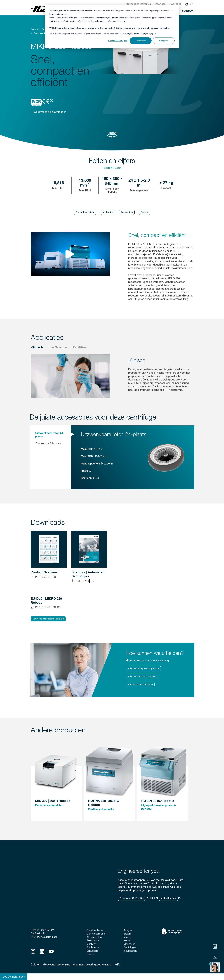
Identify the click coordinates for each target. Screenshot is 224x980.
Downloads (161, 4)
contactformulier (168, 898)
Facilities (80, 348)
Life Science (58, 348)
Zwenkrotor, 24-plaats (48, 443)
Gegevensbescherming (57, 965)
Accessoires (127, 212)
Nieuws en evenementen (138, 4)
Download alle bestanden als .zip (48, 619)
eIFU (118, 965)
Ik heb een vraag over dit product (143, 668)
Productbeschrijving (85, 212)
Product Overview (44, 573)
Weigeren (164, 41)
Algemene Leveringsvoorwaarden (93, 965)
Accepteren (141, 41)
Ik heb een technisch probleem (142, 676)
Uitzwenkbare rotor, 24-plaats (50, 435)
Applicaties (108, 212)
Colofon (35, 965)
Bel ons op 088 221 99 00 (132, 898)
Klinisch (37, 348)
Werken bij (176, 4)
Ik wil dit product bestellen (140, 684)
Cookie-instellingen (118, 41)
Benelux (34, 29)
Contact (188, 11)
